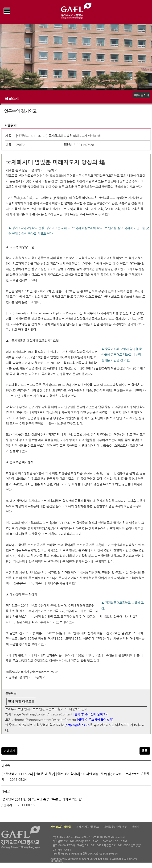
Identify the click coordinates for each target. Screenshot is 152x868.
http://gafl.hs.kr (77, 725)
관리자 (135, 827)
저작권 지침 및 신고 (87, 827)
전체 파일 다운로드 (21, 701)
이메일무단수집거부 (115, 827)
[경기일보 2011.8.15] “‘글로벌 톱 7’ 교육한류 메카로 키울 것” (42, 799)
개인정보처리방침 (61, 827)
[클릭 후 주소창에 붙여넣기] (91, 715)
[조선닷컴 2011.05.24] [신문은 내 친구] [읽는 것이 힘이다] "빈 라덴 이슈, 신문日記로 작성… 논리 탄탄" (70, 774)
